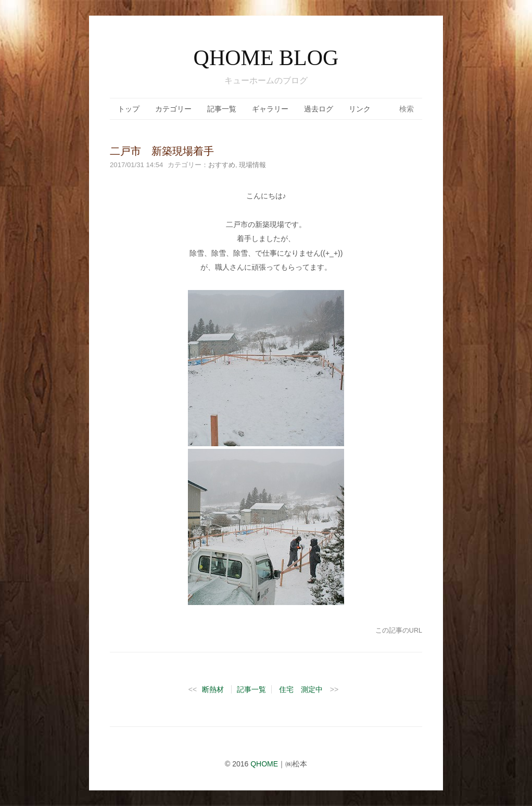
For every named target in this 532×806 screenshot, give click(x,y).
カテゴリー (173, 109)
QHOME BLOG (266, 58)
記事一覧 (222, 109)
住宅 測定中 (301, 689)
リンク (360, 109)
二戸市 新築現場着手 (162, 151)
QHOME (264, 764)
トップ (129, 109)
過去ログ (319, 109)
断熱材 (213, 689)
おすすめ (222, 165)
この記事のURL (399, 631)
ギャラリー (270, 109)
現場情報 (252, 165)
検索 (407, 109)
